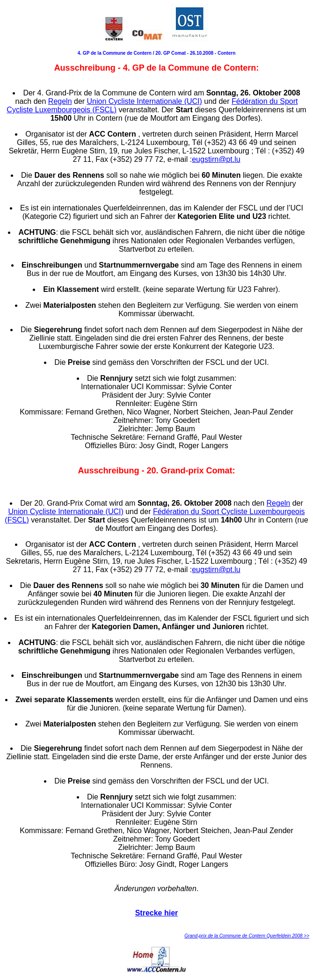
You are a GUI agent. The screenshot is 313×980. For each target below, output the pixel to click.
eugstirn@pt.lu (216, 159)
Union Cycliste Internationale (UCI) (145, 101)
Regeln (60, 101)
